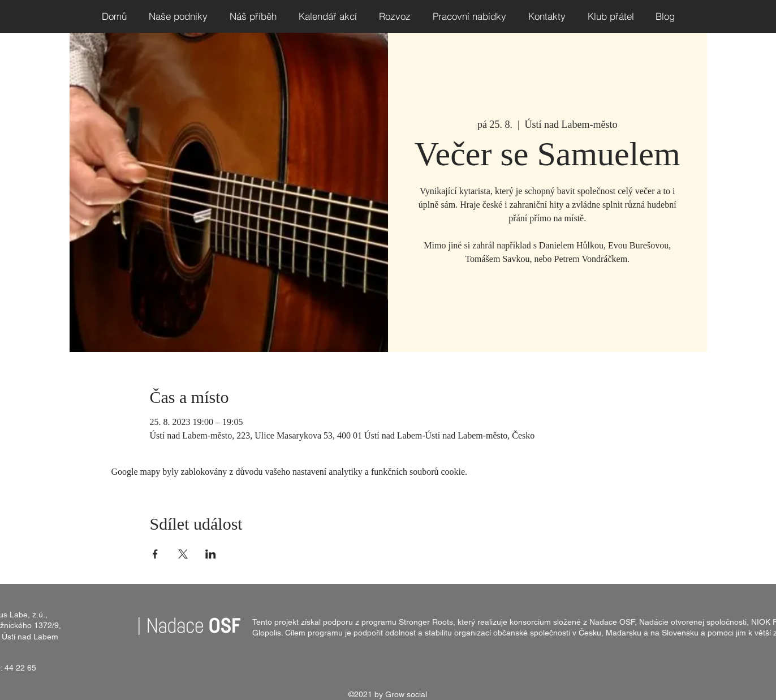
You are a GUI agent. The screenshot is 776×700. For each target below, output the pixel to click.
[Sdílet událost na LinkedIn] (211, 554)
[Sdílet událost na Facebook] (155, 554)
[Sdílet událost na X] (183, 554)
